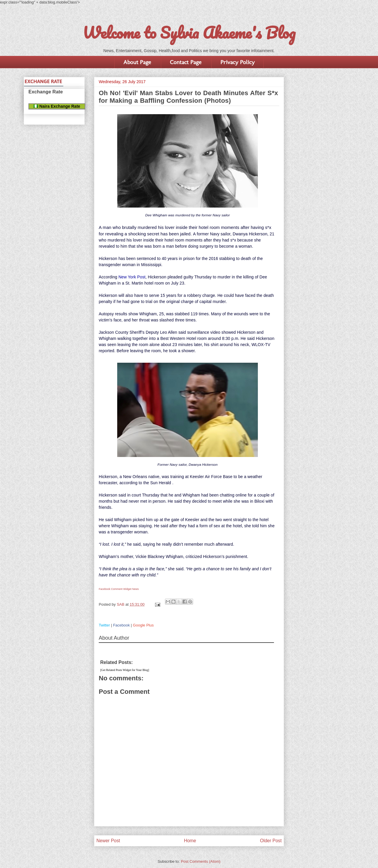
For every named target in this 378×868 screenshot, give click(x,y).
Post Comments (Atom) (201, 861)
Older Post (271, 841)
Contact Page (186, 62)
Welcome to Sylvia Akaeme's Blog (189, 32)
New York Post (132, 277)
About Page (137, 62)
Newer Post (108, 841)
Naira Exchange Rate (57, 106)
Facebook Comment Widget (115, 589)
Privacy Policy (237, 62)
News (136, 589)
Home (190, 841)
